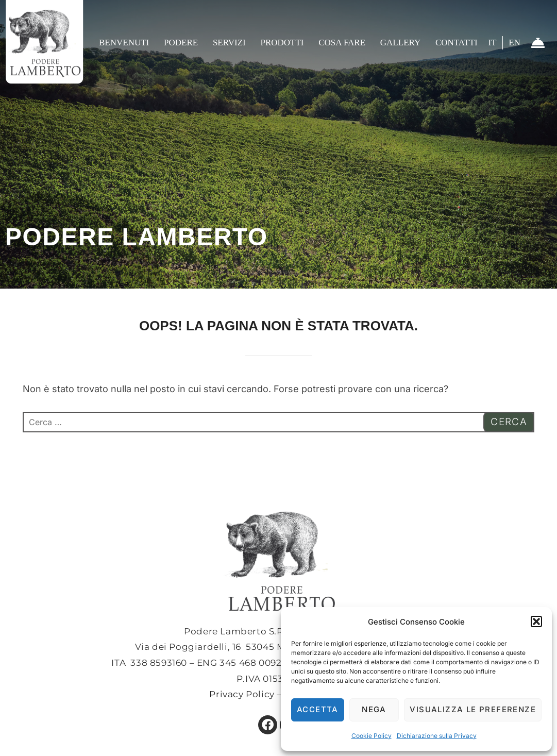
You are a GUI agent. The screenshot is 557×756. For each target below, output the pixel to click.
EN (514, 43)
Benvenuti (124, 43)
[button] (536, 621)
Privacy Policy (242, 694)
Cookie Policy (372, 736)
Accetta (318, 709)
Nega (374, 709)
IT (492, 43)
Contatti (457, 43)
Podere (181, 43)
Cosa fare (342, 43)
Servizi (229, 43)
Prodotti (282, 43)
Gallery (400, 43)
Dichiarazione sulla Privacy (437, 736)
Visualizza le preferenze (473, 709)
